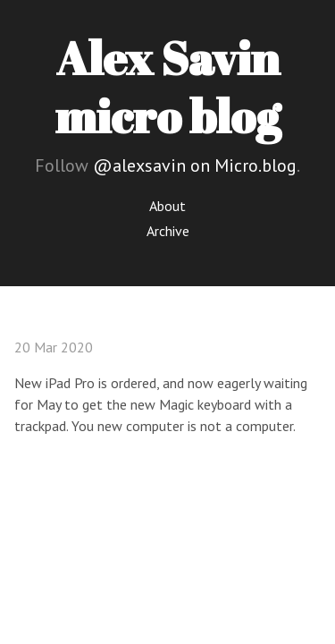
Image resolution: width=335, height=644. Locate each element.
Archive (168, 231)
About (167, 206)
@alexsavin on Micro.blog (195, 165)
